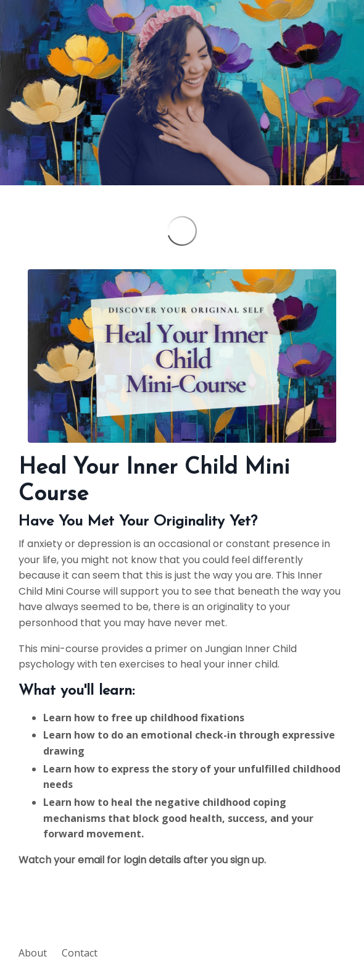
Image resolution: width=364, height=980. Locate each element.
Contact (80, 953)
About (33, 953)
